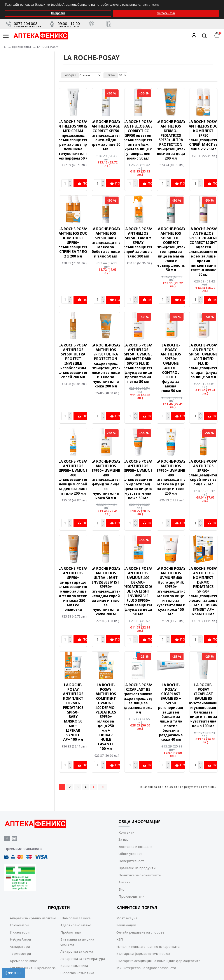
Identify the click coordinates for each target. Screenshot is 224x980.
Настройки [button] (58, 13)
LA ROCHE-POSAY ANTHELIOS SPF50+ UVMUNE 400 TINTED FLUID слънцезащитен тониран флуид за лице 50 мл (203, 361)
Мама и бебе (21, 121)
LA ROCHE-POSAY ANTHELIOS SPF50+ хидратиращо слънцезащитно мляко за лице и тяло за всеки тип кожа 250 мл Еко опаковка (73, 589)
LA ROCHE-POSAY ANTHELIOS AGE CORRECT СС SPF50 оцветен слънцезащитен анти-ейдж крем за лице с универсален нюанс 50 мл (138, 140)
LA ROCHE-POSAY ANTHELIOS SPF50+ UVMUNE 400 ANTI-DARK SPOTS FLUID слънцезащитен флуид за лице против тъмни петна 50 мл (138, 363)
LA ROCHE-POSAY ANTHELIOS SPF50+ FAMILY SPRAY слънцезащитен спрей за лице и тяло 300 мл (138, 243)
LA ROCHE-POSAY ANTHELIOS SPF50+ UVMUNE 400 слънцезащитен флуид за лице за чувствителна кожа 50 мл (106, 480)
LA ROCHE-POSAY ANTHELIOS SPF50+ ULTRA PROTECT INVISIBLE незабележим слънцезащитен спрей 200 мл (73, 361)
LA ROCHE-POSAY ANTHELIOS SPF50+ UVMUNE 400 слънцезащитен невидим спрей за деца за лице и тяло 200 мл (73, 477)
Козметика (19, 115)
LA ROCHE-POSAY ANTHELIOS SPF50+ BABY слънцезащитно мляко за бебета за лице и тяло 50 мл (106, 243)
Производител (22, 47)
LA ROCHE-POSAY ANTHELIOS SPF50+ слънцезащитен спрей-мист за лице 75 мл (203, 473)
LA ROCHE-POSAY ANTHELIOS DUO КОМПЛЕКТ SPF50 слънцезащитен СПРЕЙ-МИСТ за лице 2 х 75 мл (203, 135)
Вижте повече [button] (151, 5)
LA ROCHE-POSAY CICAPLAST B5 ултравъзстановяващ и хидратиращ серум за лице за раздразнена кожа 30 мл (138, 699)
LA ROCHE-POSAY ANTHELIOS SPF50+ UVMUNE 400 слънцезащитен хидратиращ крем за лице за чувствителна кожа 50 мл (138, 480)
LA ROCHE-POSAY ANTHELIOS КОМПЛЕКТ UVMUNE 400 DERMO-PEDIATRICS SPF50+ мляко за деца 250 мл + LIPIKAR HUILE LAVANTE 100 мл (106, 717)
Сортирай (70, 75)
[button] (220, 1)
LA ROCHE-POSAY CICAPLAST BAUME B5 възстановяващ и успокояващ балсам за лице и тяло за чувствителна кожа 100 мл (203, 705)
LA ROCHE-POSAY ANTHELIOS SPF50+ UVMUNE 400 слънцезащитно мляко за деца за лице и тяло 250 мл (171, 477)
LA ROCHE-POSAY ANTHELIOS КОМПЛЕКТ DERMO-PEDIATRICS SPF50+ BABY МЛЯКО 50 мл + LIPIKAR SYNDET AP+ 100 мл (73, 712)
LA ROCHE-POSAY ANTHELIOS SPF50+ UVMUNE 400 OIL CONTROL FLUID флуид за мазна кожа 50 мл (171, 368)
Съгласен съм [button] (166, 13)
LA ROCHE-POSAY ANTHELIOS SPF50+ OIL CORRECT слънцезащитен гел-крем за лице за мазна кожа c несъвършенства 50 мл (171, 249)
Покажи (111, 75)
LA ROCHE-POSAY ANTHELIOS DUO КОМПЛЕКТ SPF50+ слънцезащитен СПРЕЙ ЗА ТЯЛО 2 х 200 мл (73, 243)
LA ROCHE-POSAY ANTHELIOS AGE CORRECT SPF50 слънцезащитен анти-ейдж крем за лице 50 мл (106, 135)
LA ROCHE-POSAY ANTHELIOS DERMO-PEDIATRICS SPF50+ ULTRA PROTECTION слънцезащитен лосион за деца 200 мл (171, 140)
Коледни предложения (27, 128)
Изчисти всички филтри (35, 202)
